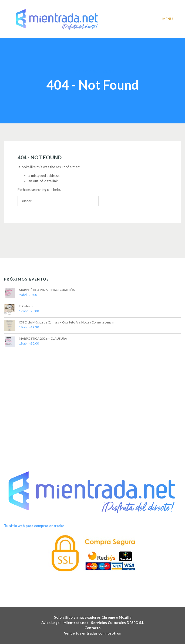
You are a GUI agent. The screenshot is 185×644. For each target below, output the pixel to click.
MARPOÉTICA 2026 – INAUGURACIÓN (47, 290)
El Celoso (26, 306)
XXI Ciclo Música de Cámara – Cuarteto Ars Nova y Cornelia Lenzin (67, 322)
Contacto (92, 628)
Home (77, 71)
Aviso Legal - (52, 623)
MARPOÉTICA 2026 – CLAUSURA (43, 338)
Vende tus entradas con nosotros (92, 633)
